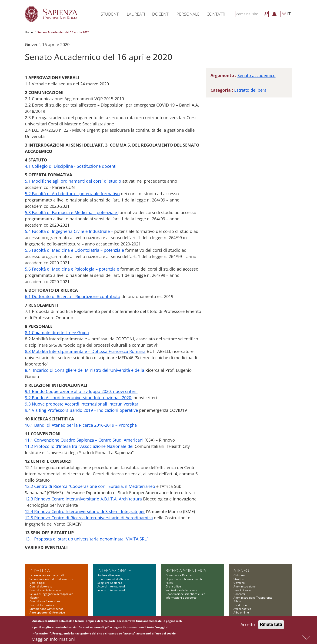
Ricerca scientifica (186, 570)
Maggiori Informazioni (53, 641)
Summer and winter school (47, 609)
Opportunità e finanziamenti (184, 579)
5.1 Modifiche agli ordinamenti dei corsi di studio (74, 181)
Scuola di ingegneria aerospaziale (51, 594)
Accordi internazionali (112, 586)
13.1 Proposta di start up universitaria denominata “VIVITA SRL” (86, 539)
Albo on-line (241, 612)
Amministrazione (245, 586)
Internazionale (114, 570)
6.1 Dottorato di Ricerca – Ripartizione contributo (73, 296)
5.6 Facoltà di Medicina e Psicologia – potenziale (72, 269)
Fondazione (241, 605)
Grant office (173, 586)
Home (29, 32)
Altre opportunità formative (47, 612)
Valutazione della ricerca (182, 590)
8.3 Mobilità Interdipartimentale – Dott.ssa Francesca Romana (85, 351)
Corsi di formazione (42, 605)
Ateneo (241, 570)
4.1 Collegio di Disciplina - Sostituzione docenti (71, 166)
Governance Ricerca (179, 575)
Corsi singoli (37, 583)
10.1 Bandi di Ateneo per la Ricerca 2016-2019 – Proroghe (81, 425)
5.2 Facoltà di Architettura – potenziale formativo (72, 194)
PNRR (169, 583)
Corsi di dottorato (41, 586)
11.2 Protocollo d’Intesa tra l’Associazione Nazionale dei (79, 446)
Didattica (40, 570)
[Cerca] (266, 14)
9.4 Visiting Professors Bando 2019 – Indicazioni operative (81, 410)
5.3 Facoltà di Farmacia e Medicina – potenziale (72, 212)
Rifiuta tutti (271, 626)
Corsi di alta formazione (45, 601)
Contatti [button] (216, 14)
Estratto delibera (250, 90)
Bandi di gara (242, 590)
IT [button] (286, 14)
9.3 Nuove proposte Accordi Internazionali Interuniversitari (82, 404)
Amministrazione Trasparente (253, 598)
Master (34, 598)
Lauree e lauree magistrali (47, 575)
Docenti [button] (161, 14)
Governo (239, 583)
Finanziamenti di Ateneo (113, 579)
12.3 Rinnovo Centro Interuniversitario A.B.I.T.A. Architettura (83, 499)
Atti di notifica (242, 609)
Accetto (248, 626)
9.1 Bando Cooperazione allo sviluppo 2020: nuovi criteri (81, 391)
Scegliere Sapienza (110, 583)
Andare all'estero (109, 575)
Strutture (239, 579)
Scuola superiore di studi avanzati (51, 579)
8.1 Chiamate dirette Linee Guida (57, 332)
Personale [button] (188, 14)
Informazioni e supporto (181, 598)
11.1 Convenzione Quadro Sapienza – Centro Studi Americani (85, 440)
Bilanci (238, 601)
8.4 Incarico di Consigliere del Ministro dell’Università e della (85, 370)
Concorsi (239, 594)
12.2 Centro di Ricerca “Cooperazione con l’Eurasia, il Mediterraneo (91, 486)
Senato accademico (257, 75)
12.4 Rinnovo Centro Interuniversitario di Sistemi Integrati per (85, 511)
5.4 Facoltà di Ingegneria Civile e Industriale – (69, 231)
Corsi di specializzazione (45, 590)
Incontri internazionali (112, 590)
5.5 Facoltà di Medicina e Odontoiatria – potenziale (74, 250)
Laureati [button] (136, 14)
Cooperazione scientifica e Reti (185, 594)
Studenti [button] (110, 14)
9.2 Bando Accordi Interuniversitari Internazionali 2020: (79, 398)
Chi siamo (240, 575)
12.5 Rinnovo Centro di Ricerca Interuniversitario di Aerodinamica (89, 518)
